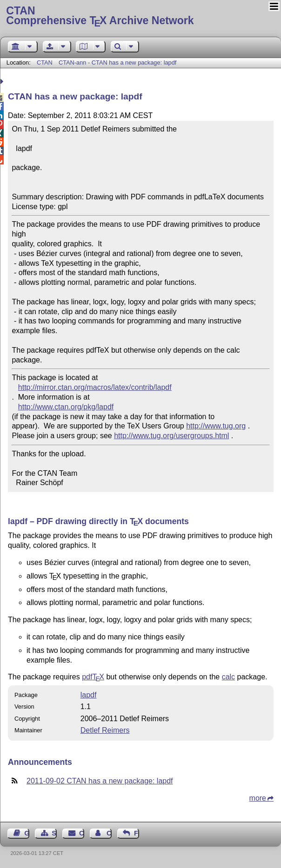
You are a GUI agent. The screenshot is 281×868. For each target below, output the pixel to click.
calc (228, 677)
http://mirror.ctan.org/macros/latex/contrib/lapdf (95, 387)
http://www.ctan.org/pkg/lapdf (66, 407)
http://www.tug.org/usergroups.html (171, 436)
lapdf (89, 695)
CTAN (45, 62)
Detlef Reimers (105, 730)
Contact (82, 833)
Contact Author (109, 833)
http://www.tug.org (216, 426)
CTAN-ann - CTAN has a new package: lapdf (117, 62)
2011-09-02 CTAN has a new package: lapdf (100, 781)
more (258, 798)
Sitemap (54, 833)
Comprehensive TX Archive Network (140, 16)
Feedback (137, 833)
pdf (93, 677)
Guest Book (27, 833)
